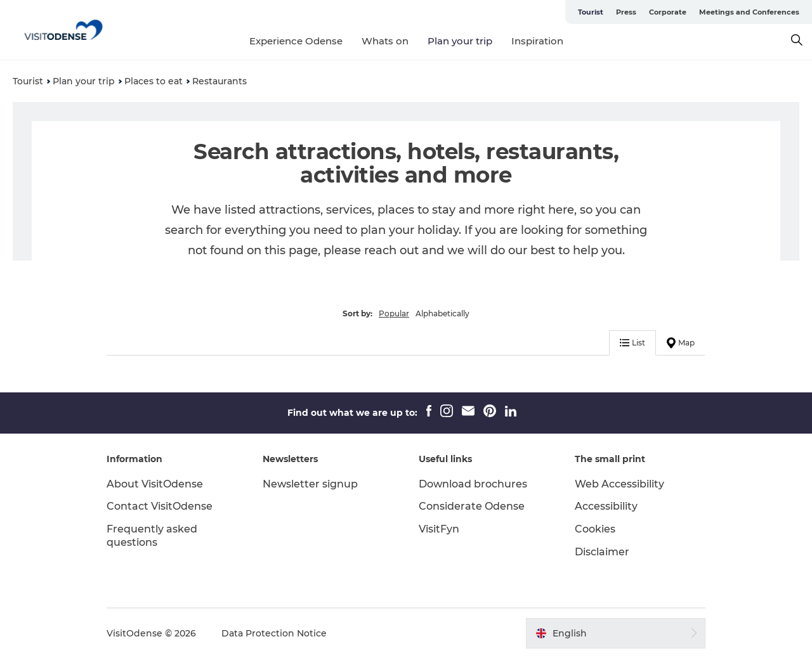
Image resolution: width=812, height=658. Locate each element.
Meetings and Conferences (749, 12)
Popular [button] (394, 313)
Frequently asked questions (152, 536)
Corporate (668, 12)
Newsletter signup (310, 484)
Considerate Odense (472, 506)
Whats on (385, 41)
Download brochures (473, 484)
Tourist (591, 12)
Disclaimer (602, 552)
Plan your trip (460, 41)
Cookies (595, 529)
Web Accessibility (619, 484)
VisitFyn (439, 529)
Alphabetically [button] (442, 313)
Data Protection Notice (274, 633)
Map (681, 343)
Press (626, 12)
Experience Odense (296, 41)
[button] (616, 633)
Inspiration (537, 41)
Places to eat (154, 81)
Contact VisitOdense (160, 506)
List (632, 343)
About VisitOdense (155, 484)
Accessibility (606, 506)
